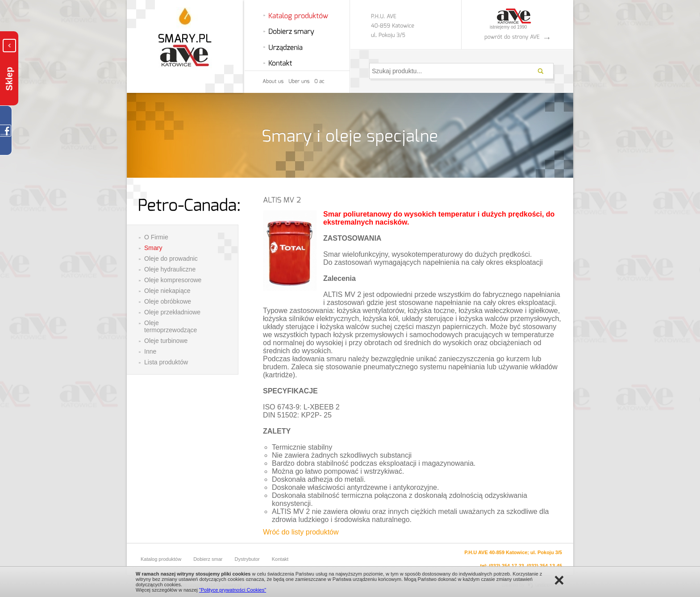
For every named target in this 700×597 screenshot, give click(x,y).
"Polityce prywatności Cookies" (233, 590)
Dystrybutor (247, 559)
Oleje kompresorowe (173, 280)
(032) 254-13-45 (544, 566)
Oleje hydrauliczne (170, 269)
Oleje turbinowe (166, 341)
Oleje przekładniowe (172, 312)
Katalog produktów (161, 559)
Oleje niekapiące (167, 291)
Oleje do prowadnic (171, 259)
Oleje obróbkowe (168, 301)
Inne (150, 351)
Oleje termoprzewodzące (171, 326)
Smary (153, 248)
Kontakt (280, 559)
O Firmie (156, 237)
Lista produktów (166, 362)
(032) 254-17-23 (506, 566)
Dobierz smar (208, 559)
